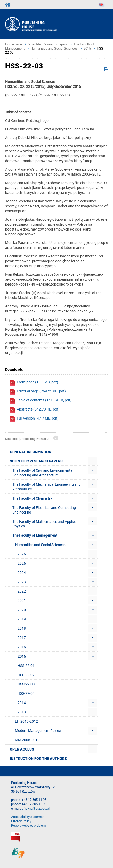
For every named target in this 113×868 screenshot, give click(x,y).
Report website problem (28, 826)
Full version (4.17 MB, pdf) (34, 419)
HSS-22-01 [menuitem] (26, 665)
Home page (14, 44)
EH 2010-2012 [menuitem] (26, 721)
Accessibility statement (28, 817)
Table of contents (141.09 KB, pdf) (40, 401)
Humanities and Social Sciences (54, 48)
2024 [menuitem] (22, 573)
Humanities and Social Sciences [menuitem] (40, 545)
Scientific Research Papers (48, 44)
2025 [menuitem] (22, 563)
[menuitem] (93, 461)
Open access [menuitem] (22, 749)
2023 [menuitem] (22, 582)
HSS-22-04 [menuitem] (26, 693)
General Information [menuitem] (31, 452)
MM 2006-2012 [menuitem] (27, 740)
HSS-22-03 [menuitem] (26, 684)
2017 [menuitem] (22, 638)
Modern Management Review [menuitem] (38, 731)
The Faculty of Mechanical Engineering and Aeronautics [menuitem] (47, 487)
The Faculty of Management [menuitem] (35, 535)
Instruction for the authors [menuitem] (38, 759)
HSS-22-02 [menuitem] (26, 675)
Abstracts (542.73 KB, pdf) (34, 410)
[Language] (101, 5)
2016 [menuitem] (22, 647)
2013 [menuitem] (22, 712)
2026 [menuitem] (22, 554)
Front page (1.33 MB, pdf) (34, 383)
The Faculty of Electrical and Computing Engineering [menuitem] (44, 510)
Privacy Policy (21, 821)
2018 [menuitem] (22, 628)
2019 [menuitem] (22, 619)
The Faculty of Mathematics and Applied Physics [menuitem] (45, 524)
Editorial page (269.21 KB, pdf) (37, 392)
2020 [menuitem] (22, 610)
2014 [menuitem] (22, 703)
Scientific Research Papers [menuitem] (36, 461)
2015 (87, 48)
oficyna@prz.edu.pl (36, 808)
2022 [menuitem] (22, 591)
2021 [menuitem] (22, 600)
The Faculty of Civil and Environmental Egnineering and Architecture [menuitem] (43, 473)
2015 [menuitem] (22, 656)
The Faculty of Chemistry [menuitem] (32, 498)
